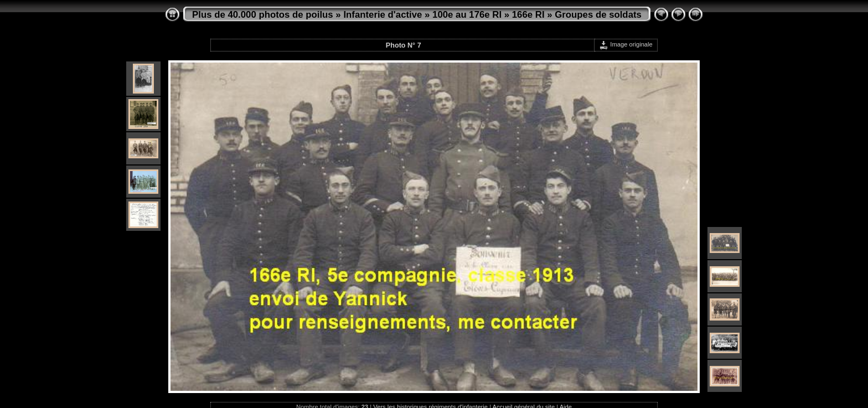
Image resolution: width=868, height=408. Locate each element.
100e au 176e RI (467, 15)
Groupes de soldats (598, 15)
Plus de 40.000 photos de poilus (263, 15)
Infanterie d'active (383, 15)
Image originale (626, 44)
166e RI (528, 15)
